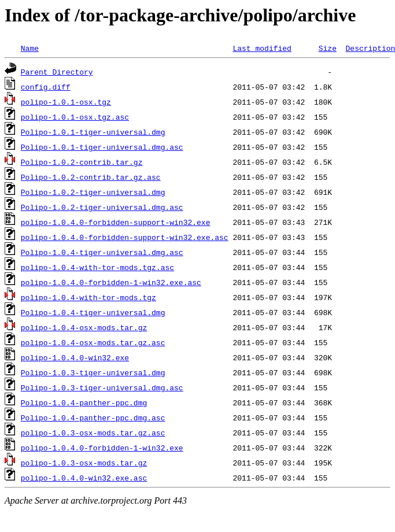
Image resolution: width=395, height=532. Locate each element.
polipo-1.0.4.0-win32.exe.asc (84, 478)
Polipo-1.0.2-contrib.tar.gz (82, 162)
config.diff (46, 87)
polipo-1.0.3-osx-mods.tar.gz (84, 463)
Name (30, 48)
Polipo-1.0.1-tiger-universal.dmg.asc (102, 147)
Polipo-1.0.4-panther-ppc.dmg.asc (93, 418)
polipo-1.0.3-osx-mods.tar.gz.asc (93, 433)
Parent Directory (57, 72)
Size (328, 48)
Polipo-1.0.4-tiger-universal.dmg (93, 312)
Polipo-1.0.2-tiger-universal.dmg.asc (102, 207)
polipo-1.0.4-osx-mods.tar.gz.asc (93, 342)
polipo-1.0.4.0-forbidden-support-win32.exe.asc (125, 237)
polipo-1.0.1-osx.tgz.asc (75, 117)
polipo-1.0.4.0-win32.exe (75, 357)
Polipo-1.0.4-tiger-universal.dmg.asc (102, 252)
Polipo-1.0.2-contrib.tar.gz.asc (91, 177)
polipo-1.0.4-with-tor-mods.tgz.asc (97, 267)
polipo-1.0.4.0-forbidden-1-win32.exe (102, 448)
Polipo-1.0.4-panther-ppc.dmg (84, 402)
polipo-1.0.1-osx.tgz (66, 102)
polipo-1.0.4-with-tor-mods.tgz (88, 297)
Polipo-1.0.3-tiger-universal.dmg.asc (102, 387)
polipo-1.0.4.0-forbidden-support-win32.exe (116, 222)
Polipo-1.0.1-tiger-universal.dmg (93, 132)
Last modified (262, 48)
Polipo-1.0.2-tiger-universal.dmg (93, 192)
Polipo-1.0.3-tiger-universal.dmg (93, 372)
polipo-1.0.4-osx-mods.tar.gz (84, 327)
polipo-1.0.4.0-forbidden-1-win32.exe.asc (111, 282)
